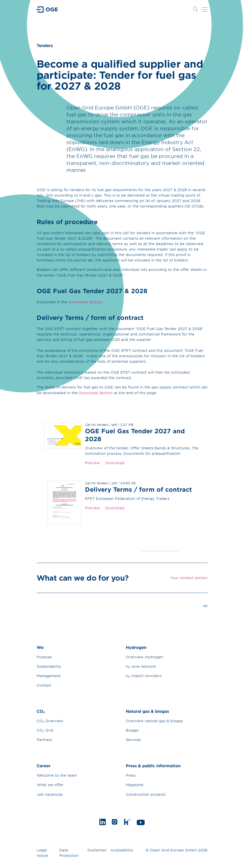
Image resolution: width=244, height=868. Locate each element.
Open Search (196, 9)
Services (133, 740)
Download (115, 463)
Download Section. (86, 302)
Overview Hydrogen (145, 657)
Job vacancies (50, 794)
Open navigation (205, 9)
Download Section (96, 393)
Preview (92, 463)
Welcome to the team (57, 775)
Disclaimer (97, 850)
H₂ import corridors (144, 676)
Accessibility (122, 850)
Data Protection (69, 853)
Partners (44, 740)
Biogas (132, 730)
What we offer (50, 785)
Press (131, 775)
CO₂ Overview (50, 721)
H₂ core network (141, 666)
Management (49, 676)
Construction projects (146, 794)
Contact (44, 685)
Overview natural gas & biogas (154, 721)
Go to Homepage (47, 10)
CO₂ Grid (45, 730)
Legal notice (42, 853)
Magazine (135, 785)
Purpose (44, 657)
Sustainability (49, 666)
